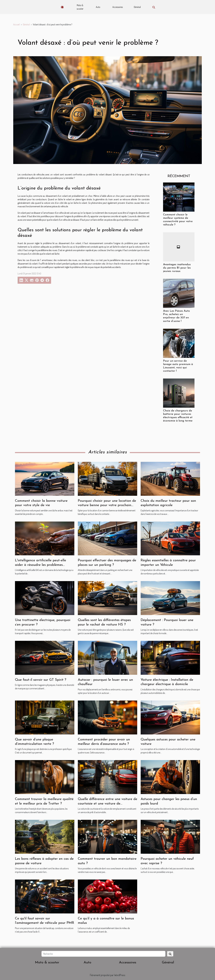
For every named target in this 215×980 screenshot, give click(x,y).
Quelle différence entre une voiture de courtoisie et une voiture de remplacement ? (108, 804)
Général (137, 7)
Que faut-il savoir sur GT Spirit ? (41, 680)
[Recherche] (103, 954)
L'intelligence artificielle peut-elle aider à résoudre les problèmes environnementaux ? (41, 565)
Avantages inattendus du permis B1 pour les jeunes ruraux (177, 268)
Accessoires (118, 7)
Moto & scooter (80, 7)
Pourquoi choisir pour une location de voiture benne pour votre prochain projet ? (107, 505)
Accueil (16, 24)
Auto (98, 7)
